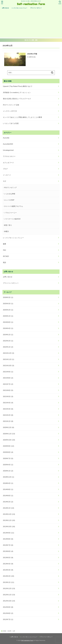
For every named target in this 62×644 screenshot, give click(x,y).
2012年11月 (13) (9, 595)
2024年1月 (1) (8, 335)
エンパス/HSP (9, 200)
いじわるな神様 (10, 194)
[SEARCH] (60, 2)
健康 (5, 244)
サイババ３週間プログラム (14, 206)
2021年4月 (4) (8, 403)
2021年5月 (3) (8, 396)
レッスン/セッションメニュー (19, 8)
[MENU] (2, 2)
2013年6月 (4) (8, 551)
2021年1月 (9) (8, 421)
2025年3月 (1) (8, 304)
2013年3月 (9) (8, 570)
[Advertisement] (31, 24)
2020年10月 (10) (9, 440)
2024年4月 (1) (8, 328)
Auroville (6, 138)
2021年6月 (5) (8, 390)
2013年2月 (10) (9, 576)
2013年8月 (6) (8, 539)
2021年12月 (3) (9, 353)
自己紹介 (6, 256)
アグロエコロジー (9, 156)
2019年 (9, 631)
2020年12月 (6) (9, 427)
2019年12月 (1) (9, 477)
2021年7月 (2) (8, 384)
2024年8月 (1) (8, 322)
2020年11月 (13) (9, 434)
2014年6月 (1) (8, 496)
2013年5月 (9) (8, 558)
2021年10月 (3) (9, 366)
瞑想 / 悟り (8, 225)
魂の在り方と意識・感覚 (31, 40)
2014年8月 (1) (8, 489)
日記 (5, 250)
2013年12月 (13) (9, 514)
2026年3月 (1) (8, 297)
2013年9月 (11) (9, 533)
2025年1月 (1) (8, 316)
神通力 (7, 231)
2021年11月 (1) (9, 359)
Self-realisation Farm (31, 4)
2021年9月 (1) (8, 372)
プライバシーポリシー (36, 8)
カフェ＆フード (8, 163)
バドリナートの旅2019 (12, 219)
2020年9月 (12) (9, 446)
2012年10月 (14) (9, 601)
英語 (5, 262)
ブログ (5, 169)
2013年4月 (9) (8, 564)
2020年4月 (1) (8, 465)
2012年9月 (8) (8, 607)
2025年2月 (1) (8, 310)
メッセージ (7, 175)
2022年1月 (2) (8, 347)
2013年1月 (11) (9, 582)
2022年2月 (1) (8, 341)
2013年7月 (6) (8, 545)
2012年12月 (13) (9, 588)
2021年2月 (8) (8, 415)
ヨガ (5, 181)
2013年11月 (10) (9, 520)
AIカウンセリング (10, 187)
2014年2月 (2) (8, 502)
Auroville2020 (8, 144)
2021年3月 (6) (8, 409)
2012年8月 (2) (8, 613)
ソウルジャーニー (10, 213)
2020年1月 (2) (8, 471)
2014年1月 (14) (9, 508)
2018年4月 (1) (8, 483)
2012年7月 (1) (8, 619)
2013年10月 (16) (9, 526)
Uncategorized (8, 150)
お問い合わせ (5, 8)
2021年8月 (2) (8, 378)
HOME (4, 631)
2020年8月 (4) (8, 452)
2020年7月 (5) (8, 458)
